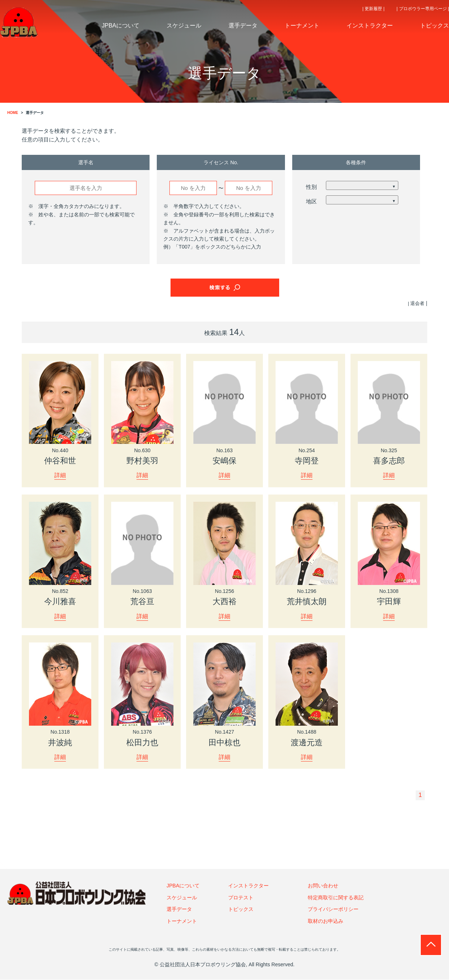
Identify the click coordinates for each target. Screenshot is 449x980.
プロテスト (241, 898)
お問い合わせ (323, 886)
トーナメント (182, 921)
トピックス (241, 910)
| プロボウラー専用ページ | (423, 9)
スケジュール (182, 898)
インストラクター (248, 886)
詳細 (60, 475)
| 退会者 (416, 303)
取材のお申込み (326, 921)
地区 (311, 201)
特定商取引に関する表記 (336, 898)
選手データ (179, 910)
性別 (311, 187)
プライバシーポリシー (333, 910)
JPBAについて (183, 886)
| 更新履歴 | (374, 9)
